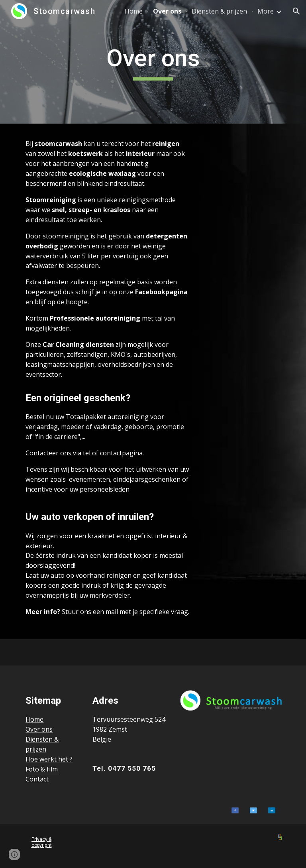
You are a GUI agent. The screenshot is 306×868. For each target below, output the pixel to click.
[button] (296, 11)
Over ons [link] (167, 11)
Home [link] (134, 11)
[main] (153, 62)
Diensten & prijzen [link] (219, 11)
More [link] (266, 11)
